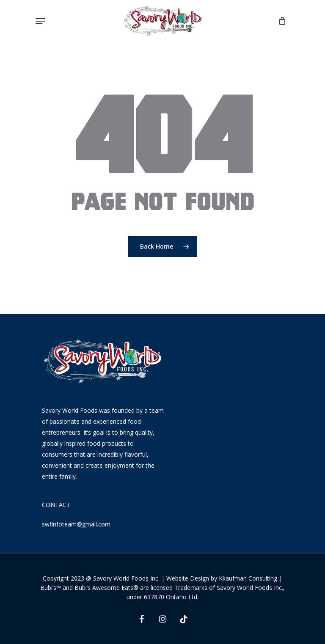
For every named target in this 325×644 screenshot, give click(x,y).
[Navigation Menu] (40, 21)
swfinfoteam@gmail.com (76, 524)
